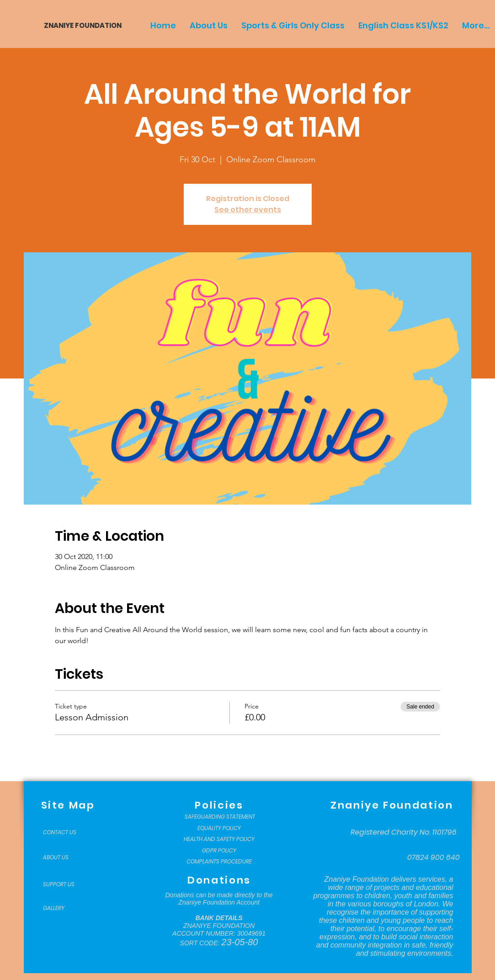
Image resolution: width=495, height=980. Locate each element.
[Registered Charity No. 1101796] (404, 832)
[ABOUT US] (66, 857)
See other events (248, 210)
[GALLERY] (66, 908)
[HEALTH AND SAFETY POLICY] (219, 839)
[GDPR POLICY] (219, 851)
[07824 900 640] (434, 857)
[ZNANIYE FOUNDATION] (79, 25)
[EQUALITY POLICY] (219, 828)
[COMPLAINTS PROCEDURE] (219, 862)
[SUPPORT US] (66, 884)
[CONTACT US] (66, 832)
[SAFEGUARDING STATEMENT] (220, 817)
